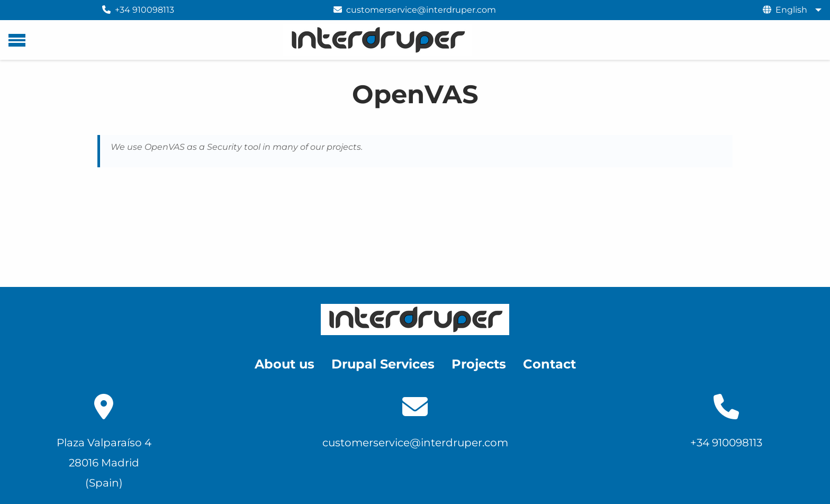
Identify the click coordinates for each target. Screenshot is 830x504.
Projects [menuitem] (479, 364)
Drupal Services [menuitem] (383, 364)
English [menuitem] (791, 10)
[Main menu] (17, 40)
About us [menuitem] (285, 364)
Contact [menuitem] (549, 364)
